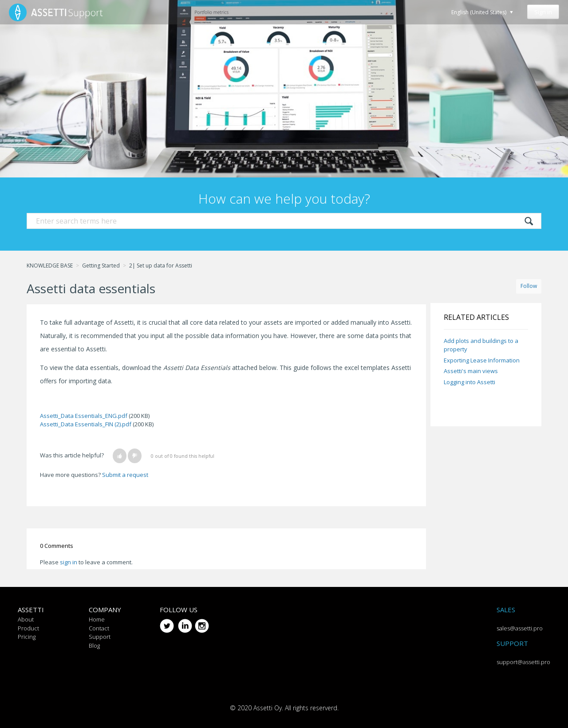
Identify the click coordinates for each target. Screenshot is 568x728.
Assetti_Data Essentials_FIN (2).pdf (86, 424)
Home (97, 619)
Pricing (27, 637)
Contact (99, 628)
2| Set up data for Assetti (161, 266)
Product (28, 628)
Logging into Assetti (469, 382)
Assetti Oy (268, 708)
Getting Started (101, 266)
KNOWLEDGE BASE (50, 266)
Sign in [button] (543, 12)
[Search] (284, 221)
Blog (94, 645)
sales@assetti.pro (520, 628)
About (26, 619)
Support (100, 637)
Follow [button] (529, 286)
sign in (69, 562)
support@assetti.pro (523, 662)
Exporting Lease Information (482, 360)
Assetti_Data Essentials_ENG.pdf (84, 416)
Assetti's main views (471, 371)
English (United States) (479, 12)
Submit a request (125, 475)
